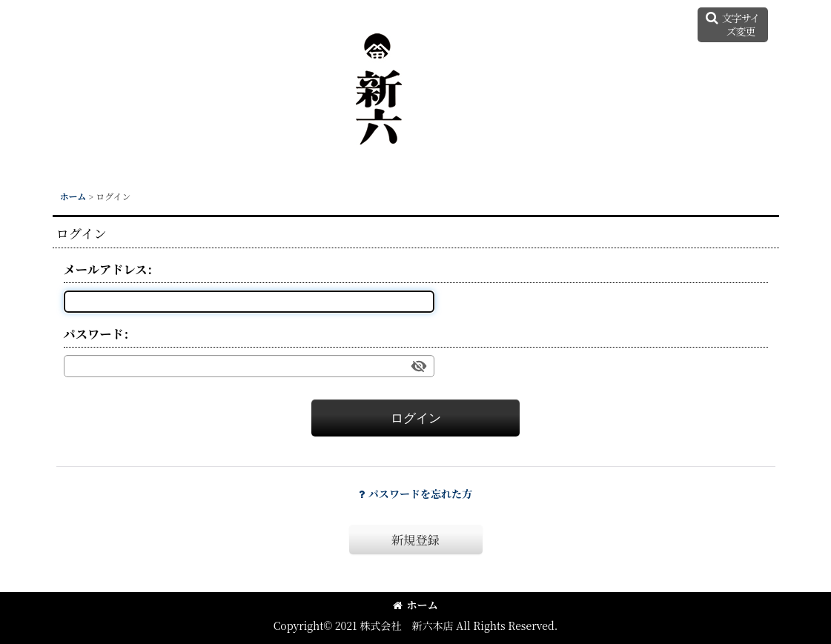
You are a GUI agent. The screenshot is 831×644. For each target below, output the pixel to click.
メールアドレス (106, 269)
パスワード (94, 333)
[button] (733, 25)
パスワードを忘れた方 (415, 494)
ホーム (415, 605)
